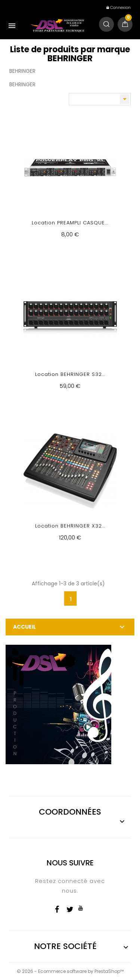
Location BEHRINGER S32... (70, 374)
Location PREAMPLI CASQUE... (70, 223)
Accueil (24, 627)
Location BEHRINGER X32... (70, 526)
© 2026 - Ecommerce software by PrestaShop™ (70, 971)
